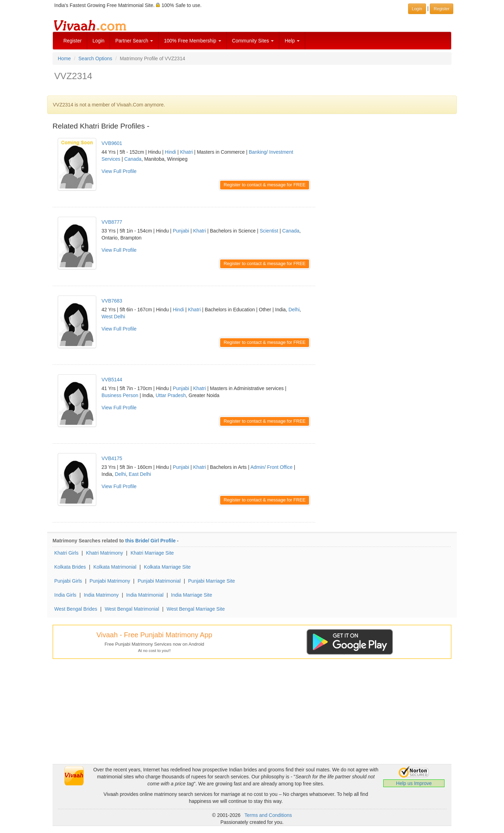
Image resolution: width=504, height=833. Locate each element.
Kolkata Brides (70, 567)
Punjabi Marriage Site (212, 581)
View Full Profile (119, 171)
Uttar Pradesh (171, 395)
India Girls (65, 595)
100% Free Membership (192, 41)
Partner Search (134, 41)
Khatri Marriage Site (152, 553)
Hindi (170, 152)
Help (292, 41)
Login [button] (417, 9)
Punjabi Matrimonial (159, 581)
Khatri (186, 152)
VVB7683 (112, 301)
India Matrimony (101, 595)
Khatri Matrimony (105, 553)
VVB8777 (112, 222)
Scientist (269, 231)
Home (64, 58)
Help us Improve (414, 783)
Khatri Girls (66, 553)
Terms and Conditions (268, 815)
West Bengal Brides (76, 609)
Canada (133, 159)
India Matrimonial (145, 595)
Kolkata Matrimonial (115, 567)
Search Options (95, 58)
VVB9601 (112, 143)
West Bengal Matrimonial (132, 609)
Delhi (294, 310)
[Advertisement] (388, 180)
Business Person (120, 395)
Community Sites (253, 41)
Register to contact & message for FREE (265, 185)
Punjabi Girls (68, 581)
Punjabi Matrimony (110, 581)
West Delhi (113, 317)
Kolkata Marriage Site (167, 567)
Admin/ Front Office (271, 467)
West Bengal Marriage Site (196, 609)
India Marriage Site (192, 595)
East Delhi (140, 474)
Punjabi (181, 231)
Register (72, 41)
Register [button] (442, 9)
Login (98, 41)
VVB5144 (112, 380)
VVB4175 (112, 458)
